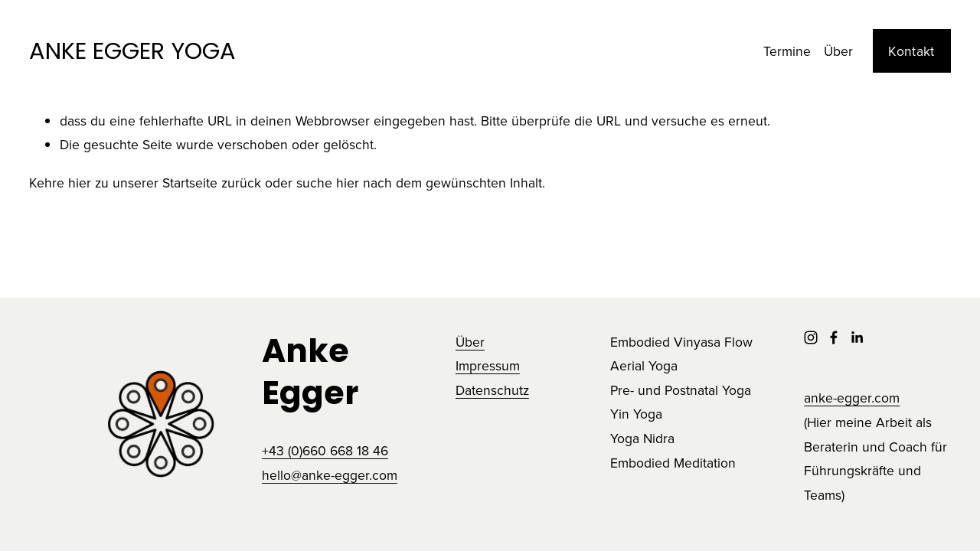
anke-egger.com (852, 398)
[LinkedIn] (857, 337)
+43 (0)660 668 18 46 (325, 450)
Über (838, 51)
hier (80, 183)
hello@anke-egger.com (330, 475)
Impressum (488, 365)
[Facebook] (834, 337)
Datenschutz (492, 390)
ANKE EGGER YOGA (132, 51)
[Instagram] (811, 337)
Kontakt (911, 51)
